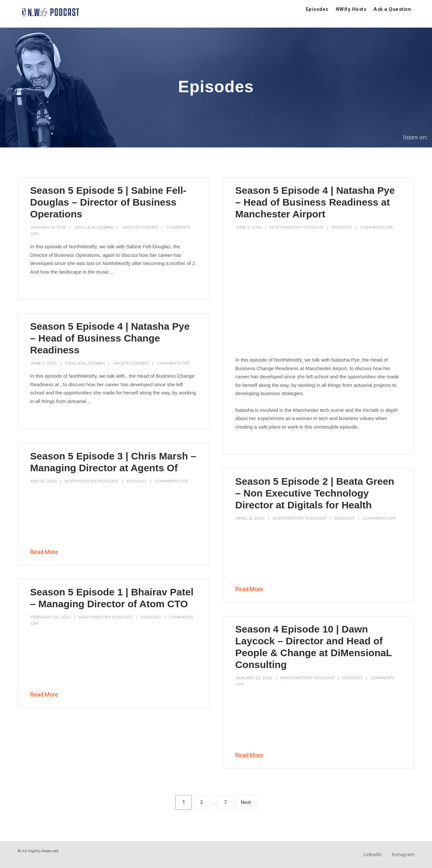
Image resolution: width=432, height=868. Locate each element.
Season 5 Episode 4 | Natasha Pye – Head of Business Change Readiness (110, 338)
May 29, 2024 (44, 481)
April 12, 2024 (250, 518)
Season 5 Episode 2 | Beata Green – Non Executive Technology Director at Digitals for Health (315, 493)
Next (246, 802)
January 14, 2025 (48, 227)
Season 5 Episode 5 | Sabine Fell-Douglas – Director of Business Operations (108, 202)
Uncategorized (140, 227)
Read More (44, 552)
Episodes (317, 9)
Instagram (403, 855)
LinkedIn (373, 855)
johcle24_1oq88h (94, 227)
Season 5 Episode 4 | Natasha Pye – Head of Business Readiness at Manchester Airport (315, 202)
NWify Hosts (351, 9)
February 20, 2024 (51, 617)
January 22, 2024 (254, 678)
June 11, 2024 (249, 227)
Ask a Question (392, 9)
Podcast (342, 227)
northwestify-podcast (297, 227)
